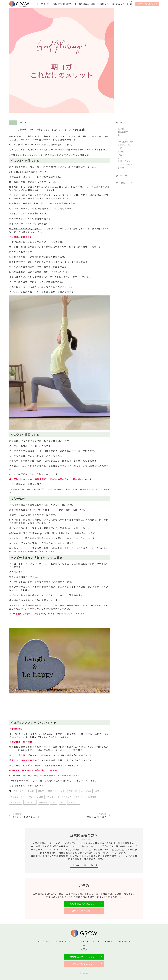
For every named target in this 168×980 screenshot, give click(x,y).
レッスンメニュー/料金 (86, 4)
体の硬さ (122, 151)
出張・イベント (125, 160)
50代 (62, 802)
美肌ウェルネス (18, 797)
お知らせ (104, 4)
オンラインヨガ (36, 797)
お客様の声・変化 (126, 141)
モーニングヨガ (65, 797)
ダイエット (16, 802)
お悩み (121, 154)
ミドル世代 (74, 802)
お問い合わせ (118, 4)
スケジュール (124, 144)
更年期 (31, 791)
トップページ (43, 4)
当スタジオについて (62, 4)
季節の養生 (123, 132)
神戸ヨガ (99, 791)
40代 (54, 802)
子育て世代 (18, 791)
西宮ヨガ (73, 791)
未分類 (121, 129)
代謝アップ (30, 802)
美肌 (63, 791)
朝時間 (41, 791)
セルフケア (123, 138)
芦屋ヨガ (52, 791)
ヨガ (120, 148)
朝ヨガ (50, 797)
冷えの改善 (86, 791)
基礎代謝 (43, 802)
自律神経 (92, 797)
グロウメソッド (125, 163)
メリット (80, 797)
